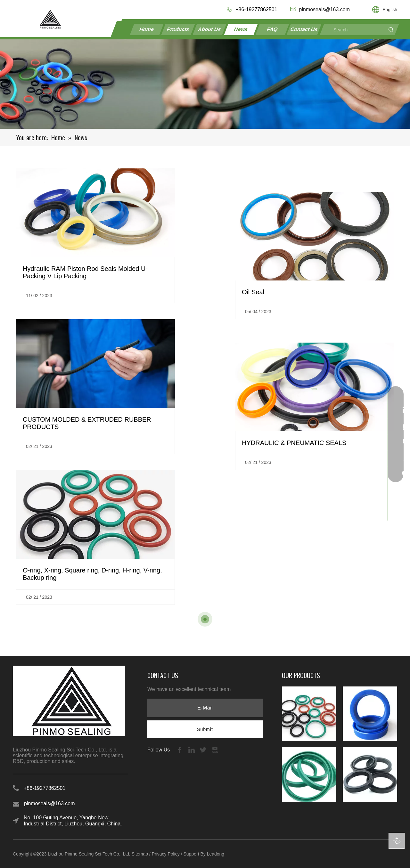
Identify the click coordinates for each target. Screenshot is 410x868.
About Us (209, 29)
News (241, 29)
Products (178, 29)
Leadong (216, 854)
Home (147, 29)
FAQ (272, 29)
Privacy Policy (166, 854)
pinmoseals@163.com (49, 803)
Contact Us (304, 29)
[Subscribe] (205, 729)
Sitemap (140, 854)
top (397, 840)
